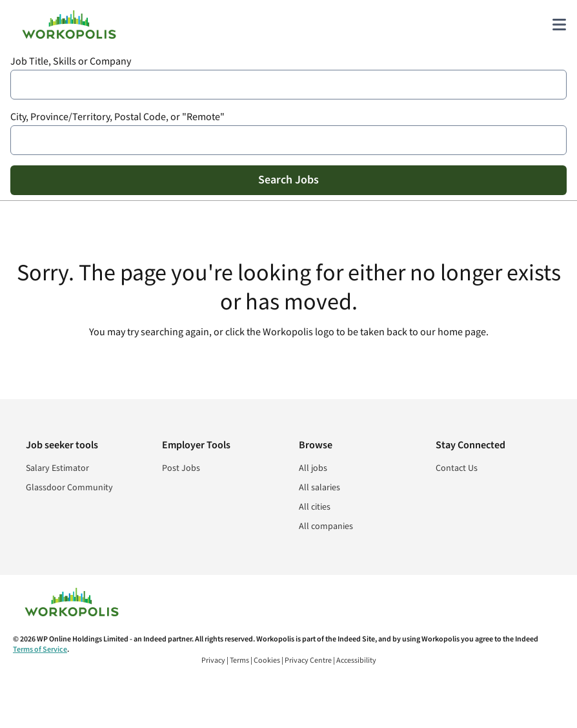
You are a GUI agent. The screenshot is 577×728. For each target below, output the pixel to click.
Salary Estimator (57, 468)
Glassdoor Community (69, 488)
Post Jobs (181, 468)
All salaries (319, 488)
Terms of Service (40, 650)
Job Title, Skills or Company (71, 62)
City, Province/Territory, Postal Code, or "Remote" (117, 117)
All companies (326, 526)
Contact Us (457, 468)
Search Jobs (288, 180)
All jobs (313, 468)
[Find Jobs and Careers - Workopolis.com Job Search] (69, 25)
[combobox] (288, 85)
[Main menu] (559, 25)
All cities (315, 507)
